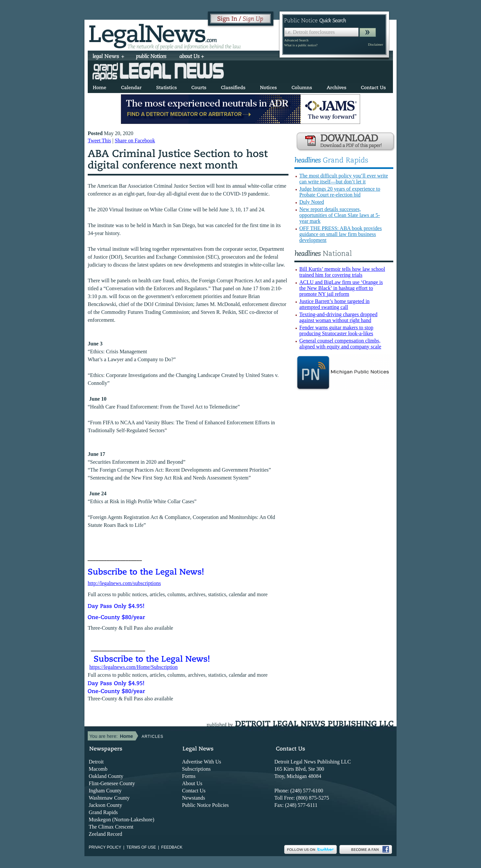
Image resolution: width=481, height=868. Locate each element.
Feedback (172, 847)
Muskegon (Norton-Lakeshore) (122, 820)
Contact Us (194, 791)
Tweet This (99, 141)
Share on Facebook (135, 141)
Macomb (98, 769)
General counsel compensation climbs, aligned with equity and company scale (340, 344)
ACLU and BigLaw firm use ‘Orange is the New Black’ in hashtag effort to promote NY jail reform (341, 288)
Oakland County (106, 776)
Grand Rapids (103, 812)
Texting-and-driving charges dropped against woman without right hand (338, 317)
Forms (189, 776)
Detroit (96, 762)
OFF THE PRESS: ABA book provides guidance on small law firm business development (341, 234)
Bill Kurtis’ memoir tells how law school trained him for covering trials (342, 272)
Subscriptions (196, 769)
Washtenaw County (109, 798)
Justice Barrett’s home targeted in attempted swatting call (334, 304)
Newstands (194, 798)
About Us (192, 783)
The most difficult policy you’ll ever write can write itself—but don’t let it (344, 179)
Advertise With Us (202, 762)
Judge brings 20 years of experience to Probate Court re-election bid (340, 192)
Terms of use (141, 847)
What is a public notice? (301, 45)
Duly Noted (312, 202)
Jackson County (105, 805)
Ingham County (105, 791)
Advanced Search (296, 40)
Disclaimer (376, 45)
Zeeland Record (105, 834)
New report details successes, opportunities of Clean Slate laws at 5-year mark (340, 215)
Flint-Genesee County (112, 783)
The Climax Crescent (111, 827)
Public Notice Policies (205, 805)
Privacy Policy (105, 847)
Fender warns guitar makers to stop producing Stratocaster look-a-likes (336, 330)
